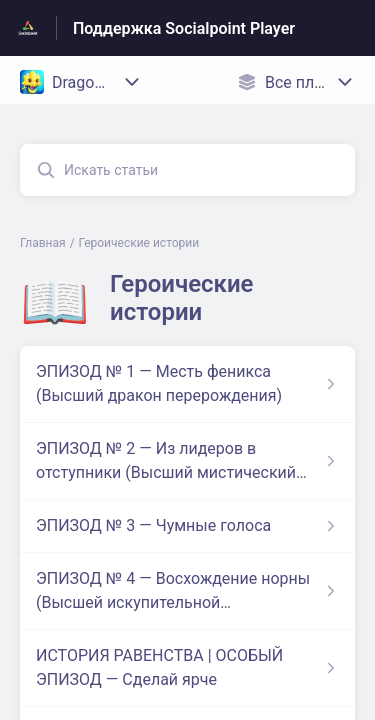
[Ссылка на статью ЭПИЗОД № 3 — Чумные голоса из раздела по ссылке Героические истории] (187, 526)
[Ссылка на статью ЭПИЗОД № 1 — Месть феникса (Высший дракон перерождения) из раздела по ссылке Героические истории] (187, 384)
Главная (43, 243)
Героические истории (139, 243)
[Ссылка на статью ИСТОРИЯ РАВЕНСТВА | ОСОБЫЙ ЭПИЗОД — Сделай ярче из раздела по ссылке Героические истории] (187, 668)
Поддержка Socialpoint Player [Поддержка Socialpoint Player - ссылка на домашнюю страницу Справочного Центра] (184, 28)
